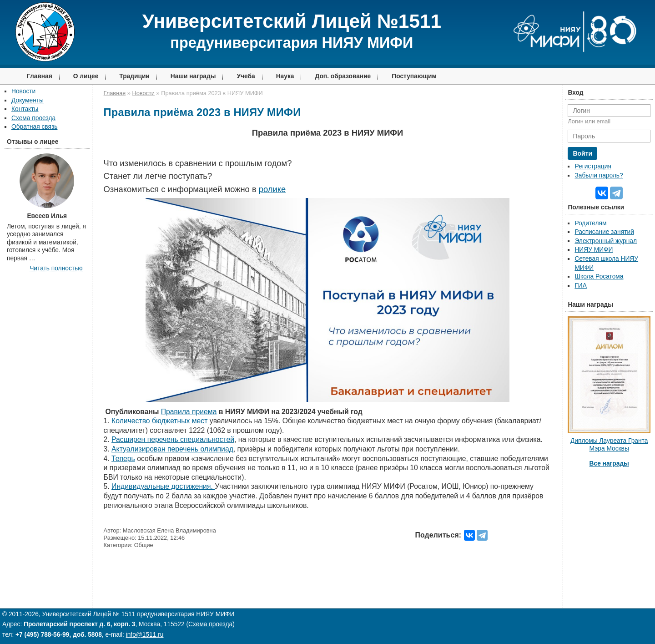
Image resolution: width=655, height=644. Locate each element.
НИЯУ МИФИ (594, 250)
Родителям (590, 223)
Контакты (25, 109)
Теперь (123, 459)
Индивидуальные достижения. (163, 486)
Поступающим (414, 76)
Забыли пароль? (599, 175)
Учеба (246, 76)
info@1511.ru (145, 635)
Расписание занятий (604, 232)
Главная (40, 76)
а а (189, 412)
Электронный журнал (606, 241)
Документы (28, 100)
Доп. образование (343, 76)
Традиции (134, 76)
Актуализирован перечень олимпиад (172, 449)
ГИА (581, 286)
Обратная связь (34, 127)
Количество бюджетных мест (159, 421)
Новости (23, 91)
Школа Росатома (599, 276)
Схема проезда (33, 118)
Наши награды (193, 76)
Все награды (609, 464)
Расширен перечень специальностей (173, 439)
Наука (285, 76)
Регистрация (593, 166)
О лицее (86, 76)
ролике (272, 189)
